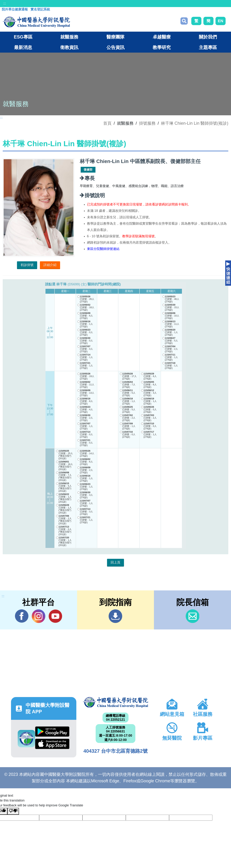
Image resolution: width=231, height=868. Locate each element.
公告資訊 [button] (115, 47)
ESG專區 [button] (23, 37)
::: (5, 3)
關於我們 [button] (208, 37)
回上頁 (115, 562)
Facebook (22, 616)
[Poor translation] (13, 811)
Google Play (52, 732)
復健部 (88, 170)
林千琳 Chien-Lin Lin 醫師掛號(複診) (195, 123)
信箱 (192, 616)
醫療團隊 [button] (115, 37)
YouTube (55, 616)
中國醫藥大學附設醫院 (115, 702)
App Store (52, 744)
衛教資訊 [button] (69, 47)
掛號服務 (147, 123)
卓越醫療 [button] (162, 37)
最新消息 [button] (23, 47)
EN (221, 21)
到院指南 (115, 616)
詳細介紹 (50, 265)
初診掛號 (27, 265)
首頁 (107, 123)
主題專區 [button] (208, 47)
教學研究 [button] (162, 47)
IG (39, 616)
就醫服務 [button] (69, 37)
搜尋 (184, 21)
